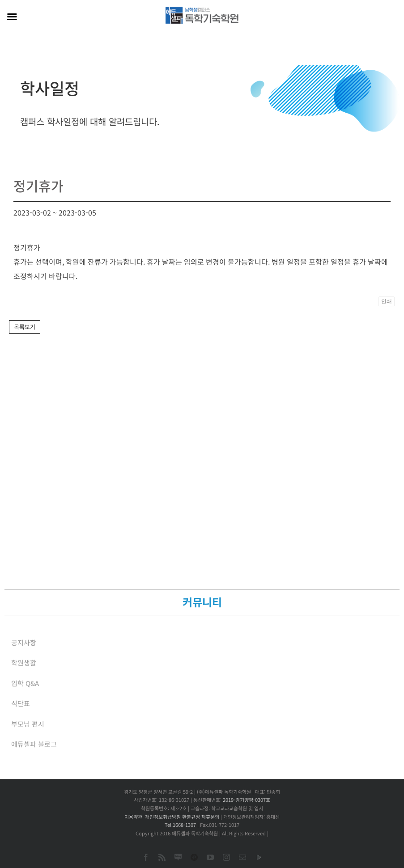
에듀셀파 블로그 (34, 744)
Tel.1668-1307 (180, 825)
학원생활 (24, 663)
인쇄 (387, 301)
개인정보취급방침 (163, 817)
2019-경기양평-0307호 (247, 800)
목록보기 (25, 327)
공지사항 (24, 642)
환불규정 (191, 817)
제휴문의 (210, 817)
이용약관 (133, 817)
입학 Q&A (25, 683)
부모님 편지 (28, 724)
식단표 (21, 703)
